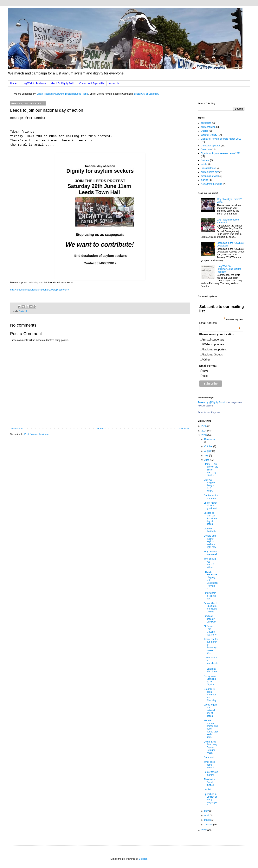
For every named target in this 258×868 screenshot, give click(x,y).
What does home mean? (209, 765)
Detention (206, 150)
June (207, 460)
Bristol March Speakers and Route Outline (210, 607)
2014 (204, 431)
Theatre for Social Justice (209, 782)
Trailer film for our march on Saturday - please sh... (211, 646)
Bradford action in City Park (210, 619)
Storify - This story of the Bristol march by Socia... (211, 470)
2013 (204, 435)
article (204, 164)
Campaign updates (211, 146)
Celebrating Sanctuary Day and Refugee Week (210, 747)
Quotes (205, 131)
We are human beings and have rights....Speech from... (211, 729)
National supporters (215, 349)
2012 (204, 830)
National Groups (213, 354)
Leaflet (207, 789)
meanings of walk (210, 176)
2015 (204, 426)
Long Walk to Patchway (34, 83)
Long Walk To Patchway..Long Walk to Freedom (229, 269)
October (209, 446)
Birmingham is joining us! (210, 596)
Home (13, 83)
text (206, 376)
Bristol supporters (214, 340)
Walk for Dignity (209, 135)
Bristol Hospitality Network (50, 94)
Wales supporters (214, 344)
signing (204, 180)
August (208, 451)
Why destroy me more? (210, 553)
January (209, 825)
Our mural (209, 757)
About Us (114, 83)
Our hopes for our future (211, 497)
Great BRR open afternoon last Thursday (210, 695)
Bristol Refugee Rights (77, 94)
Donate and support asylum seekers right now (210, 541)
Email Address (220, 323)
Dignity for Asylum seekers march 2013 (221, 139)
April (207, 815)
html (206, 371)
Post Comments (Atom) (36, 434)
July (207, 456)
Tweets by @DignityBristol (211, 402)
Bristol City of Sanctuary (146, 94)
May (207, 811)
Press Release (208, 168)
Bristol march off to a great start (210, 506)
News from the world (211, 184)
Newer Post (17, 429)
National (23, 311)
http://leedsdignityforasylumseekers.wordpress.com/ (39, 290)
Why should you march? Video (210, 563)
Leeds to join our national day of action (210, 710)
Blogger (143, 859)
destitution (206, 123)
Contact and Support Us (92, 83)
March (208, 820)
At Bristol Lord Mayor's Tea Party (210, 630)
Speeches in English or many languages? (210, 800)
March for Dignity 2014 (63, 83)
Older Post (183, 429)
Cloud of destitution (210, 530)
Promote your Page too (209, 412)
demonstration (208, 127)
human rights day (210, 172)
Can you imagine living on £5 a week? (209, 485)
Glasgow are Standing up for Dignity (210, 680)
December (210, 439)
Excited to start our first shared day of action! (211, 519)
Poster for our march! (211, 773)
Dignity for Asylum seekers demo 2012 (221, 153)
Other (206, 360)
